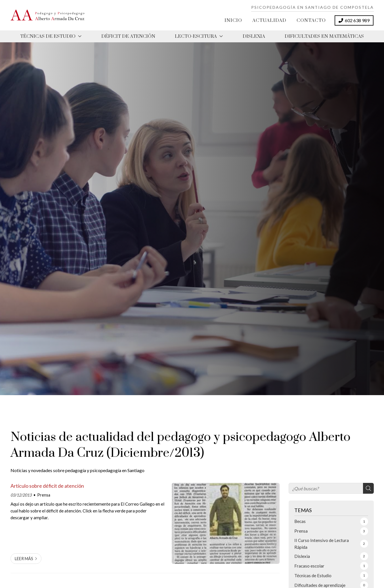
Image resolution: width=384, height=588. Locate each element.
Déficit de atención (128, 36)
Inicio (233, 20)
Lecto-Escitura (196, 36)
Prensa (44, 495)
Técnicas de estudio (48, 36)
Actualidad (269, 20)
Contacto (311, 20)
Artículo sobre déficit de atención (47, 486)
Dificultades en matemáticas (324, 36)
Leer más (24, 559)
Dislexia (254, 36)
